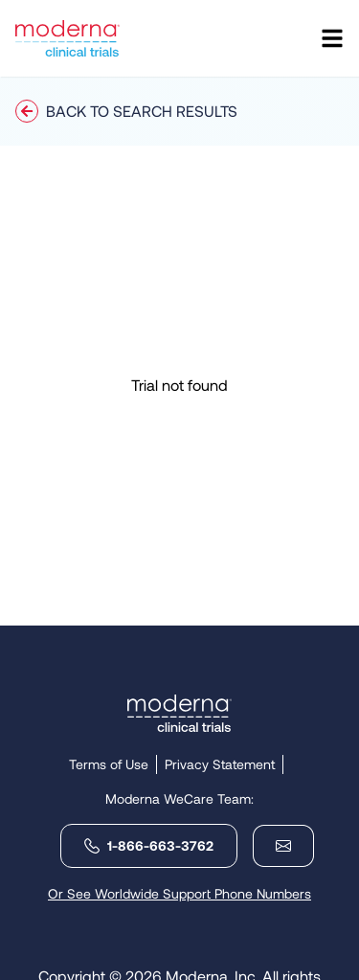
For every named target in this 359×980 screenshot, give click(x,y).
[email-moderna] (276, 846)
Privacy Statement (220, 764)
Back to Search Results (126, 111)
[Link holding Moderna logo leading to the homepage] (179, 713)
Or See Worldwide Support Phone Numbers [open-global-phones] (179, 893)
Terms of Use (109, 764)
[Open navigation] (332, 38)
